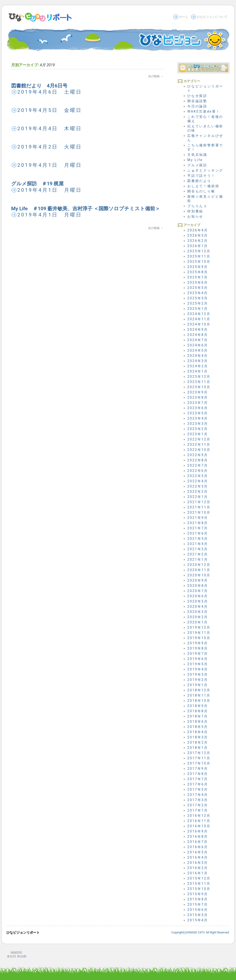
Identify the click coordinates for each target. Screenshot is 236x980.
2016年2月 (198, 868)
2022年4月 (198, 481)
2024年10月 (199, 324)
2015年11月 (199, 884)
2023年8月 (198, 397)
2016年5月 (198, 852)
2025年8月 (198, 272)
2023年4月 (198, 418)
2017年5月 (198, 789)
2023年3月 (198, 424)
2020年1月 (198, 622)
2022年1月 (198, 497)
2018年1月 (198, 748)
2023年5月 (198, 413)
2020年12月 (199, 565)
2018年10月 (199, 701)
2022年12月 (199, 439)
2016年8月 (198, 837)
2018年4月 (198, 732)
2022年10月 (199, 450)
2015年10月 (199, 889)
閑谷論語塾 (197, 101)
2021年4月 (198, 544)
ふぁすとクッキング (205, 170)
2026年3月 (198, 235)
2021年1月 (198, 559)
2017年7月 (198, 779)
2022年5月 (198, 476)
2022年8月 (198, 460)
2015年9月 (198, 894)
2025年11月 (199, 256)
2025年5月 (198, 288)
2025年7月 (198, 277)
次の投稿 (156, 76)
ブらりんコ (197, 206)
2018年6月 (198, 722)
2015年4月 (198, 920)
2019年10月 (199, 638)
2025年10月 (199, 262)
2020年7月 (198, 591)
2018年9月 (198, 706)
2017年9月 (198, 769)
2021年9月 (198, 518)
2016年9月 (198, 831)
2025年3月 (198, 298)
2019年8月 (198, 648)
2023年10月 (199, 387)
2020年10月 (199, 575)
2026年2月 (198, 241)
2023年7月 (198, 403)
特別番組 (195, 211)
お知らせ (195, 216)
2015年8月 (198, 899)
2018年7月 (198, 716)
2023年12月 (199, 377)
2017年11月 (199, 758)
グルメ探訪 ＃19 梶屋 (37, 184)
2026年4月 (198, 230)
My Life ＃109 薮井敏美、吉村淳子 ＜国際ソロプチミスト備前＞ (86, 209)
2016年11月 (199, 821)
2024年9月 (198, 330)
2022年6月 (198, 471)
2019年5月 (198, 664)
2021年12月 (199, 502)
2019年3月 (198, 674)
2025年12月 (199, 251)
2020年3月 (198, 612)
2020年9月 (198, 580)
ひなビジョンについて (212, 17)
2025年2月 (198, 303)
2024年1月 (198, 371)
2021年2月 (198, 554)
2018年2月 (198, 742)
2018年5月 (198, 727)
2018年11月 (199, 695)
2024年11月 (199, 319)
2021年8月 (198, 523)
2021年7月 (198, 528)
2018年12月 (199, 690)
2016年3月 (198, 863)
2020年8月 (198, 586)
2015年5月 (198, 915)
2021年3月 (198, 549)
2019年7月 (198, 654)
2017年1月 (198, 810)
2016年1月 (198, 873)
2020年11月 (199, 570)
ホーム (184, 17)
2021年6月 (198, 533)
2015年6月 (198, 910)
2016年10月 (199, 826)
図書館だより (199, 181)
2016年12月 (199, 816)
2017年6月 (198, 784)
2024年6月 (198, 345)
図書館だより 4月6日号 (39, 86)
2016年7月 (198, 842)
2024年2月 (198, 366)
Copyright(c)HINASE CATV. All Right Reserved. (201, 932)
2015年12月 (199, 878)
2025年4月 (198, 293)
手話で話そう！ (201, 176)
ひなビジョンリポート (23, 932)
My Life (195, 160)
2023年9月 (198, 392)
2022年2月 (198, 492)
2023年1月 (198, 434)
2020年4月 (198, 607)
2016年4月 (198, 857)
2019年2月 (198, 680)
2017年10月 (199, 763)
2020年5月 (198, 601)
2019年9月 (198, 643)
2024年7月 (198, 340)
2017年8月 (198, 774)
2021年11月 (199, 507)
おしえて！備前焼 (203, 186)
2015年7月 (198, 904)
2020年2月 (198, 617)
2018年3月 (198, 737)
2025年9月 (198, 267)
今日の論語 (197, 106)
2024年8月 (198, 335)
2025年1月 (198, 309)
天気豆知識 (197, 155)
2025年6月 (198, 282)
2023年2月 (198, 429)
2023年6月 (198, 408)
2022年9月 (198, 455)
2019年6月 (198, 659)
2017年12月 (199, 753)
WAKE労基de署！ (204, 111)
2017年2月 (198, 805)
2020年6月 (198, 596)
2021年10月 (199, 512)
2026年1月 (198, 246)
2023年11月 (199, 382)
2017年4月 (198, 795)
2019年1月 (198, 685)
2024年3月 (198, 361)
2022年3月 (198, 486)
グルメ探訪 (197, 165)
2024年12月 (199, 314)
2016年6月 (198, 847)
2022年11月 (199, 445)
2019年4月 (198, 669)
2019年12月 (199, 627)
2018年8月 (198, 711)
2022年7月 (198, 465)
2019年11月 (199, 633)
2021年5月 (198, 539)
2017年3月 (198, 800)
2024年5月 (198, 350)
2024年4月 (198, 356)
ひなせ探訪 (197, 96)
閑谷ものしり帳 (201, 191)
